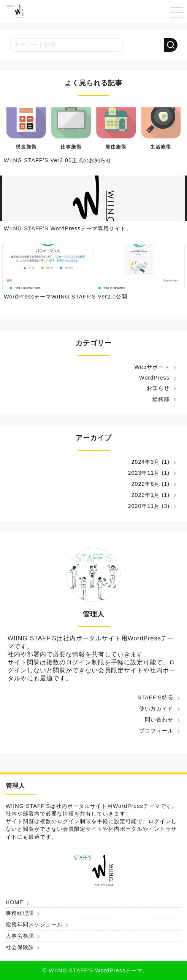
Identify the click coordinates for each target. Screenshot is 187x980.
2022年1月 (145, 495)
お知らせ (158, 388)
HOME (15, 902)
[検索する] (171, 45)
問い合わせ (159, 720)
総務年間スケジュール (34, 924)
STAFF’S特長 (155, 697)
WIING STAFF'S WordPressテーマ (96, 970)
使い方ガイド (156, 709)
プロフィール (156, 731)
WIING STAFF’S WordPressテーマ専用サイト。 (68, 228)
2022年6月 (145, 484)
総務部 (161, 399)
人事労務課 (20, 936)
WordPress (154, 378)
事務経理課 (20, 913)
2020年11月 (144, 506)
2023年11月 (144, 473)
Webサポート (152, 367)
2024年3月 (145, 462)
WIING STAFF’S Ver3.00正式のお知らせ (58, 160)
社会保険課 (20, 947)
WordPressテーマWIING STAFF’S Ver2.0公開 (66, 297)
